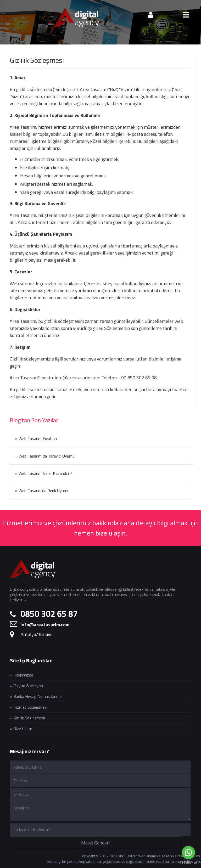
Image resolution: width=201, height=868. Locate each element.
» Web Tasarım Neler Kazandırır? (44, 473)
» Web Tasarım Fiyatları (36, 438)
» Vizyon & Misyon (26, 686)
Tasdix (167, 856)
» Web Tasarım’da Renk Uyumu (42, 491)
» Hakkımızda (22, 675)
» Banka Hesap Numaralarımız (36, 696)
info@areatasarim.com (78, 378)
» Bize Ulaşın (21, 729)
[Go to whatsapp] (188, 853)
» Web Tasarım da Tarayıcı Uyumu (45, 456)
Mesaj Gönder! (96, 843)
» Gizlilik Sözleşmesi (27, 718)
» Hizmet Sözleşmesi (29, 707)
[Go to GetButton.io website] (188, 863)
